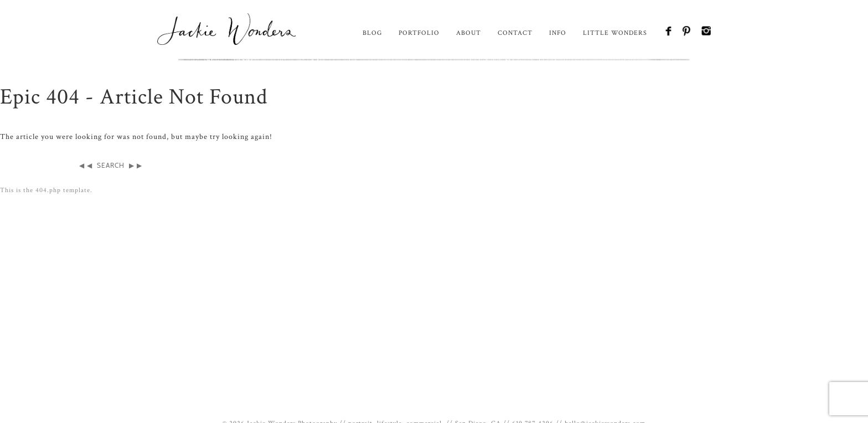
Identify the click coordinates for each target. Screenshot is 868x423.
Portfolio (419, 33)
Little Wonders (615, 33)
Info (558, 33)
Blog (372, 33)
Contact (515, 33)
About (469, 33)
